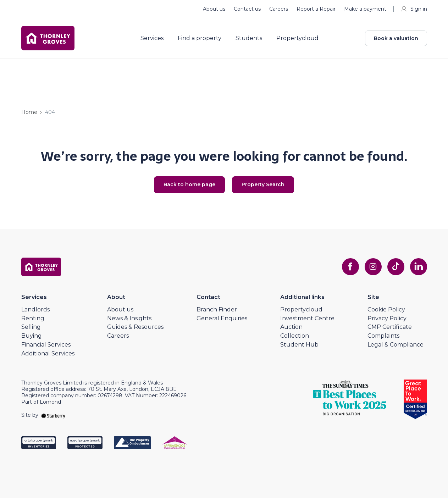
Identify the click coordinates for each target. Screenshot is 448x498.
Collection (295, 336)
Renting (33, 318)
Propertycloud (297, 38)
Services (152, 38)
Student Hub (299, 345)
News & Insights (129, 318)
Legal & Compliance (396, 345)
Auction (291, 327)
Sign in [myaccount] (414, 9)
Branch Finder (217, 309)
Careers (279, 9)
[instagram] (373, 267)
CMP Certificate (390, 327)
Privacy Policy (387, 318)
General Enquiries (222, 318)
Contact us (247, 9)
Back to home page (189, 184)
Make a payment (365, 9)
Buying (32, 336)
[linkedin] (419, 267)
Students (249, 38)
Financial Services (46, 345)
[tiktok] (396, 267)
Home (29, 112)
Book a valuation (396, 38)
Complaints (383, 336)
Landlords (35, 309)
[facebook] (350, 267)
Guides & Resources (135, 327)
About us (214, 9)
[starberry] (53, 415)
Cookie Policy (386, 309)
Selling (31, 327)
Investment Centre (307, 318)
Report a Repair (316, 9)
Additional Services (48, 353)
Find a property (200, 38)
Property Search (263, 184)
